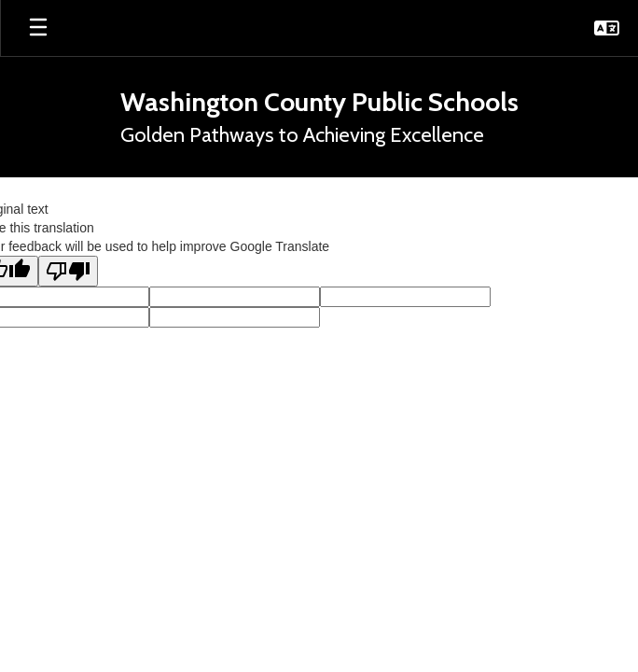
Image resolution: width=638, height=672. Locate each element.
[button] (607, 28)
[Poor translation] (68, 271)
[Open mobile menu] (38, 28)
